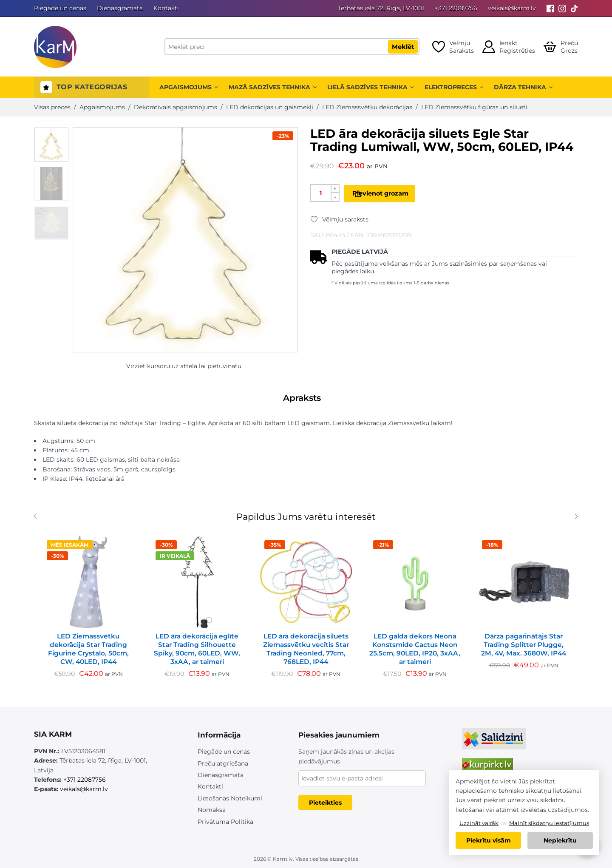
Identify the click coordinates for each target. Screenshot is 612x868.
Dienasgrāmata (120, 8)
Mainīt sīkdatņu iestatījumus (549, 823)
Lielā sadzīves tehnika (371, 87)
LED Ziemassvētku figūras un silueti (474, 107)
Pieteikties (325, 803)
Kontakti (166, 8)
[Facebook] (550, 8)
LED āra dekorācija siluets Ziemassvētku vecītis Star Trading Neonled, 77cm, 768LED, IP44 (306, 649)
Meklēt (403, 47)
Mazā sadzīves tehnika (273, 87)
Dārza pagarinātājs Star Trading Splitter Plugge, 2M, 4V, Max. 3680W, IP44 (524, 645)
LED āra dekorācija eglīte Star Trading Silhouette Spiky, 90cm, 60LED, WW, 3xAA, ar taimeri (197, 649)
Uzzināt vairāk (479, 823)
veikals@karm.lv (512, 8)
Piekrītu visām (489, 840)
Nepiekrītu (560, 840)
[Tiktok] (574, 8)
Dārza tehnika (523, 87)
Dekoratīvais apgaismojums (176, 107)
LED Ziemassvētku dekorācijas (367, 107)
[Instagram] (562, 8)
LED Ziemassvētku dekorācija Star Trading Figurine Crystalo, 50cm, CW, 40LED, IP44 (88, 649)
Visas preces (52, 107)
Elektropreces (454, 87)
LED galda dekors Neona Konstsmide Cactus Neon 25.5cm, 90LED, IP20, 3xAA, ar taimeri (415, 649)
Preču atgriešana (223, 763)
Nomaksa (212, 810)
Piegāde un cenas (60, 8)
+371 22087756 (456, 8)
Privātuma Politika (225, 822)
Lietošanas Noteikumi (230, 798)
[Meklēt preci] (292, 47)
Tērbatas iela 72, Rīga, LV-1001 (381, 8)
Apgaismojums (189, 87)
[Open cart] (561, 47)
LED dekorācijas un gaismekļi (270, 107)
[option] (51, 145)
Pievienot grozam (394, 193)
